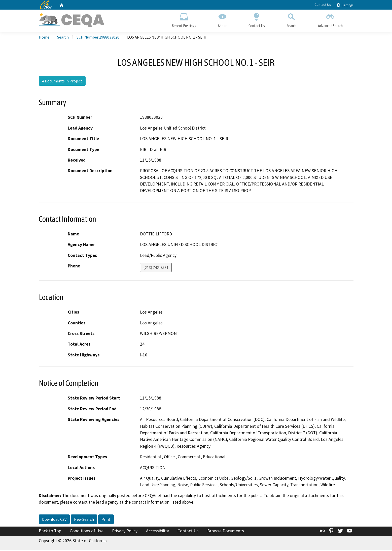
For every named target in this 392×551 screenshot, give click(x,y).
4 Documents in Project (62, 82)
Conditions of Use (87, 532)
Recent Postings (184, 20)
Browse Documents (226, 532)
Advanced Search (330, 20)
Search (291, 20)
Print (106, 520)
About (222, 20)
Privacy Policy (125, 532)
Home (44, 38)
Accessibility (157, 532)
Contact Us (323, 5)
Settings (345, 5)
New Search (84, 520)
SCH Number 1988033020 (98, 38)
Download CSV (54, 520)
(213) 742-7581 (156, 268)
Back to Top (50, 532)
